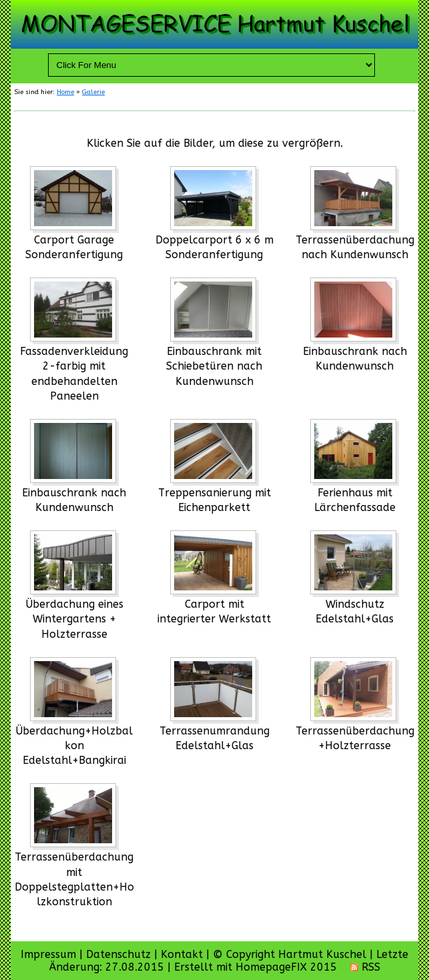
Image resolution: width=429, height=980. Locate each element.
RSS (365, 967)
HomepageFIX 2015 (286, 967)
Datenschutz (118, 954)
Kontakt (182, 954)
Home (65, 92)
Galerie (93, 92)
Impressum (48, 954)
